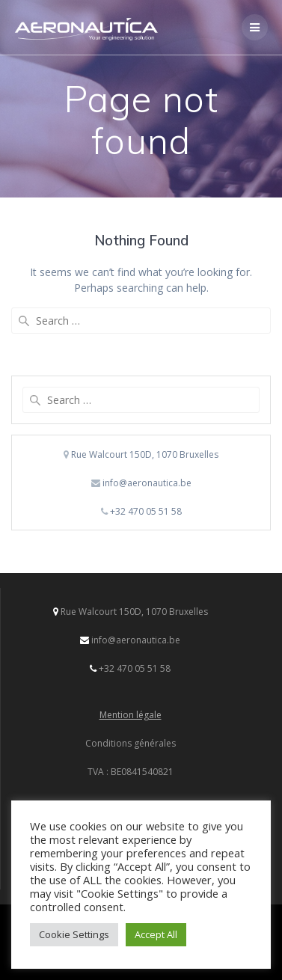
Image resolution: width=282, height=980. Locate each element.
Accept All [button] (156, 934)
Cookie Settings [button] (74, 934)
